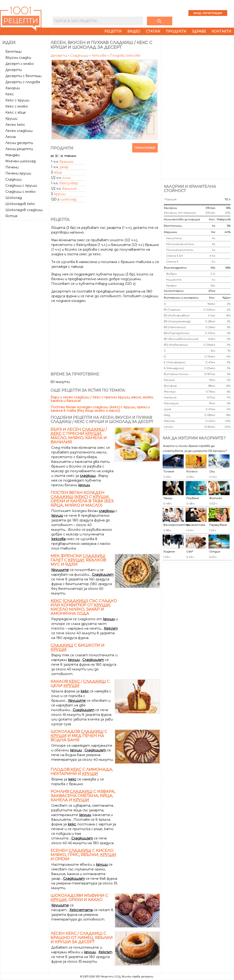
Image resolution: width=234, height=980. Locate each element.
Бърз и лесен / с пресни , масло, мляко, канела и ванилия (79, 436)
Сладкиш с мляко (20, 192)
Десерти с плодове (23, 82)
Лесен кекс (15, 125)
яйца (58, 172)
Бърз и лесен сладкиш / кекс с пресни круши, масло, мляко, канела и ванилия (102, 399)
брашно (66, 162)
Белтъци (13, 52)
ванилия (69, 189)
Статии (153, 31)
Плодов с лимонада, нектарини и (82, 772)
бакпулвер (69, 183)
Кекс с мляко (17, 106)
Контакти (221, 31)
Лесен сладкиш (19, 131)
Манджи (13, 155)
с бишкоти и (77, 647)
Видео (134, 31)
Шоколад (14, 198)
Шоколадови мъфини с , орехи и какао (79, 898)
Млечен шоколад (20, 161)
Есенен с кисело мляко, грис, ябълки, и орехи (83, 855)
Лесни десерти (19, 143)
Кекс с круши (17, 100)
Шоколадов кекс (20, 204)
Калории (13, 88)
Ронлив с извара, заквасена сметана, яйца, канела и (83, 796)
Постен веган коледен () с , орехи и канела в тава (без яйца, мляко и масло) (82, 499)
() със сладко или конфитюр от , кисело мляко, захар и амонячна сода (84, 607)
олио (67, 178)
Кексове (100, 56)
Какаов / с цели (80, 683)
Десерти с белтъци (23, 76)
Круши (11, 119)
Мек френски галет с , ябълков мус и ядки (78, 560)
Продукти (176, 31)
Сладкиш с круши (21, 186)
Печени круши (18, 173)
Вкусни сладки (18, 58)
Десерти (14, 70)
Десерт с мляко (20, 64)
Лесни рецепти (19, 149)
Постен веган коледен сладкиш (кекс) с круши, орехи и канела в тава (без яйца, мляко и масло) (100, 409)
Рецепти (113, 31)
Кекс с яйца (15, 112)
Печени (12, 167)
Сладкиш (13, 179)
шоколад (68, 199)
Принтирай (145, 148)
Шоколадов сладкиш (24, 210)
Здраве (199, 31)
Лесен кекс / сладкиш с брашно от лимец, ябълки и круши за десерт (82, 938)
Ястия (11, 216)
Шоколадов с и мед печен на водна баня (79, 736)
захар (64, 167)
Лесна (11, 137)
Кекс (10, 94)
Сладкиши (80, 56)
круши (60, 194)
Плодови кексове (125, 56)
